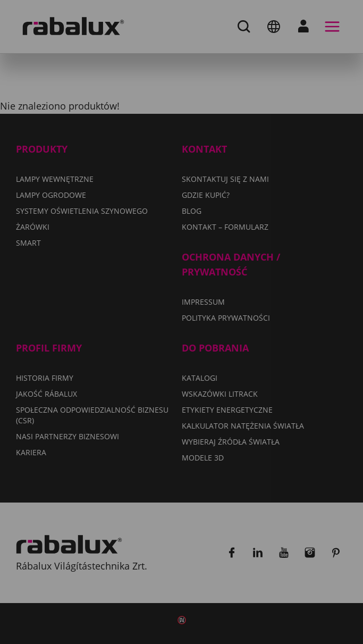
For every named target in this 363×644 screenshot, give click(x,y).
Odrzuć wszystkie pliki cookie (139, 403)
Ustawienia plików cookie (129, 375)
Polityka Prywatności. (140, 344)
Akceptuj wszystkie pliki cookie (141, 430)
